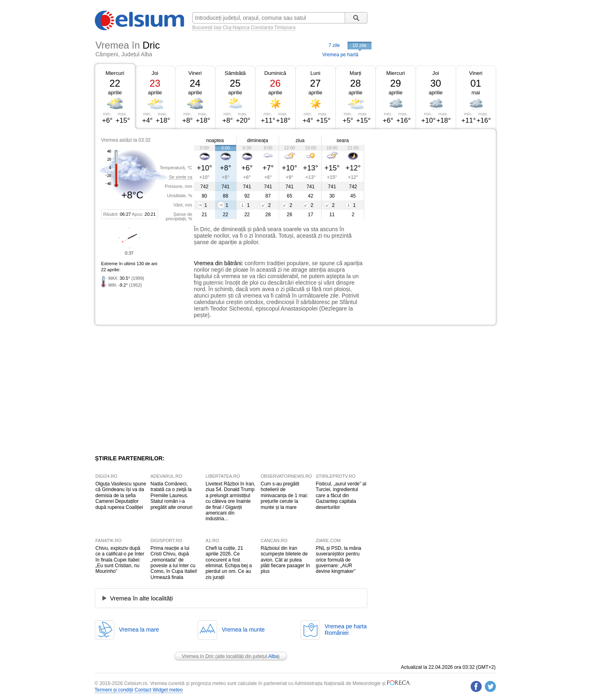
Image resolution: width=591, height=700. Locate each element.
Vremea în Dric (198, 656)
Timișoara (285, 28)
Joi (155, 73)
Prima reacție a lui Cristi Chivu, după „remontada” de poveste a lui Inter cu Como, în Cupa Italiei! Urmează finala (174, 563)
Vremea (204, 263)
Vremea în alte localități (142, 598)
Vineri (195, 73)
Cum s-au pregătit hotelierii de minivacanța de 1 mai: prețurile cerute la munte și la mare (285, 496)
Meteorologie (366, 683)
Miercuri (115, 73)
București (203, 28)
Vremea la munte (243, 630)
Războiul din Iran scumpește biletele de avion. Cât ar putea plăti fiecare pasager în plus (285, 560)
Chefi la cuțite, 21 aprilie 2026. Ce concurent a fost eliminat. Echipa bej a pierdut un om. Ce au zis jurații (229, 563)
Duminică (275, 73)
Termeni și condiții (114, 690)
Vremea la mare (139, 630)
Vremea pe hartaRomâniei (346, 630)
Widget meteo (168, 690)
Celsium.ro (135, 683)
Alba (273, 656)
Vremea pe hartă (340, 55)
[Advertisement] (430, 189)
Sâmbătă (235, 73)
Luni (315, 73)
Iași (218, 28)
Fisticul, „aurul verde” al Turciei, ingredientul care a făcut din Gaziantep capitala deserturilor (341, 496)
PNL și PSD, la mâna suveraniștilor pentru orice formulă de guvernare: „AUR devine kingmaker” (339, 560)
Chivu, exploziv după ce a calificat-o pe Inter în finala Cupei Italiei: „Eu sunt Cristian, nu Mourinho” (120, 560)
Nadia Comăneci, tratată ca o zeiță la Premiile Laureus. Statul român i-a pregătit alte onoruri (172, 496)
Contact (143, 690)
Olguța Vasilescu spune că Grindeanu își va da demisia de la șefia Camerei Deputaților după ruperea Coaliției (121, 496)
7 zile (334, 45)
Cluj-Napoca (236, 28)
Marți (355, 73)
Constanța (262, 28)
